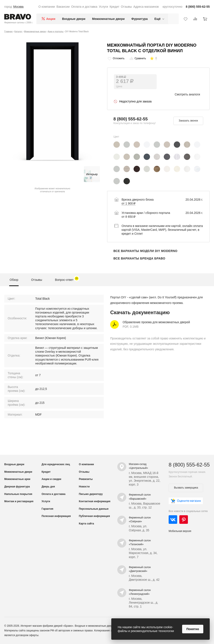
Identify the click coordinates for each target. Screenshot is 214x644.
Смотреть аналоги (187, 94)
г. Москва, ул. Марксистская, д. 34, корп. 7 (143, 553)
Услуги (103, 7)
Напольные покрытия (18, 494)
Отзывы (126, 7)
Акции (51, 19)
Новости (84, 487)
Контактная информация (94, 501)
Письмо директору (91, 494)
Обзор (14, 280)
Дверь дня (48, 487)
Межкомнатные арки (17, 479)
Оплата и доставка (84, 7)
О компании (47, 7)
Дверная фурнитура (17, 487)
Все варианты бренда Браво (139, 258)
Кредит (114, 7)
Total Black (43, 299)
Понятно (193, 629)
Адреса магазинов (146, 7)
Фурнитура (140, 19)
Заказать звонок (188, 121)
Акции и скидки (51, 479)
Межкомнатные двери (108, 19)
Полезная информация (56, 516)
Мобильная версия (180, 531)
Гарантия (47, 509)
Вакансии (63, 7)
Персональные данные (94, 509)
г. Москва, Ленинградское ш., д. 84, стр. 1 (143, 603)
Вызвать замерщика (186, 488)
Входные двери (74, 19)
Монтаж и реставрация (19, 501)
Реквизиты (86, 479)
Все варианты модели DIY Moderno (145, 251)
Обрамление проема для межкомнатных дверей (156, 322)
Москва (18, 7)
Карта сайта (86, 524)
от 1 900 (129, 203)
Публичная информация (94, 516)
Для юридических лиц (56, 464)
